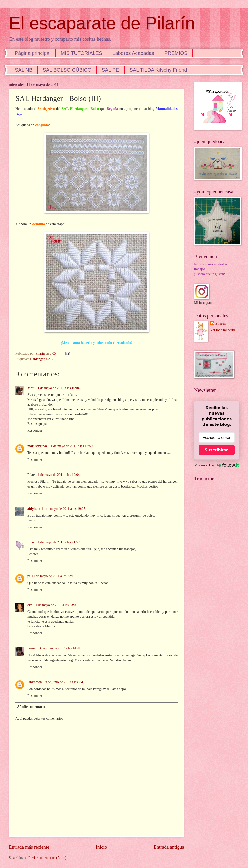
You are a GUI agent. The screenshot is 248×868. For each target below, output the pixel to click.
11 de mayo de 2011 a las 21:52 (58, 542)
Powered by (217, 465)
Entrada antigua (169, 847)
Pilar (31, 542)
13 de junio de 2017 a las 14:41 (59, 648)
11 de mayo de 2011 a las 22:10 (54, 576)
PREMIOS (176, 53)
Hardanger (37, 359)
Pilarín (221, 323)
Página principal (33, 53)
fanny (32, 648)
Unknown (35, 682)
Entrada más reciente (29, 847)
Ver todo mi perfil (223, 330)
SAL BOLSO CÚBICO (67, 70)
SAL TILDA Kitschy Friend (158, 70)
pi (29, 576)
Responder (35, 431)
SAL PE (110, 70)
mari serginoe (37, 446)
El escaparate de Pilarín (102, 23)
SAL (49, 359)
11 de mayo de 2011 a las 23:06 (56, 605)
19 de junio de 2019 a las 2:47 (64, 682)
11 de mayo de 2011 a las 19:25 (63, 509)
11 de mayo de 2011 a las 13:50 (71, 446)
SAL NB (24, 70)
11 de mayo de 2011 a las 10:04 (58, 388)
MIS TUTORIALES (81, 53)
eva (30, 605)
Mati (31, 388)
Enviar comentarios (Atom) (47, 858)
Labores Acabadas (133, 53)
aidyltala (34, 509)
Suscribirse (217, 450)
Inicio (102, 847)
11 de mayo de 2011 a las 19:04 (58, 475)
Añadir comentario (31, 707)
